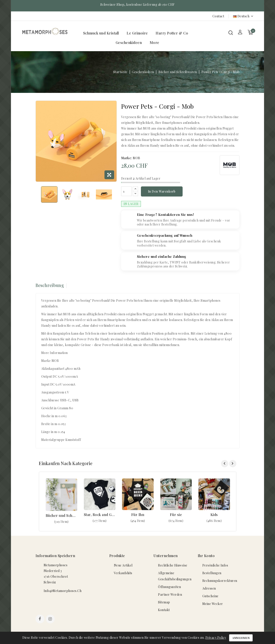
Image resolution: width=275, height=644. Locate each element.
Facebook (40, 619)
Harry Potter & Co (172, 33)
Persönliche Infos (215, 565)
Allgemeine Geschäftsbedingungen (175, 576)
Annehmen (241, 638)
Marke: (127, 158)
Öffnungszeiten (169, 587)
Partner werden (170, 594)
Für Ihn (138, 515)
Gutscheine (210, 596)
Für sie (176, 515)
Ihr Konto (206, 556)
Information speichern (55, 556)
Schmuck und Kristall (101, 33)
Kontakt (164, 610)
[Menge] (126, 191)
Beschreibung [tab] (50, 285)
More (155, 42)
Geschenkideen (129, 42)
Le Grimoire (137, 33)
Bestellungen (212, 573)
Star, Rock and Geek (100, 515)
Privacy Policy (216, 638)
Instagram (51, 619)
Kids (214, 515)
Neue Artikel (123, 565)
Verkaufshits (123, 573)
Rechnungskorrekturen (220, 581)
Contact (218, 16)
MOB (137, 158)
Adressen (209, 588)
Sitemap (164, 602)
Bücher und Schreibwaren (61, 515)
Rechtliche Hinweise (173, 565)
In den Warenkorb (162, 191)
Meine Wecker (213, 604)
